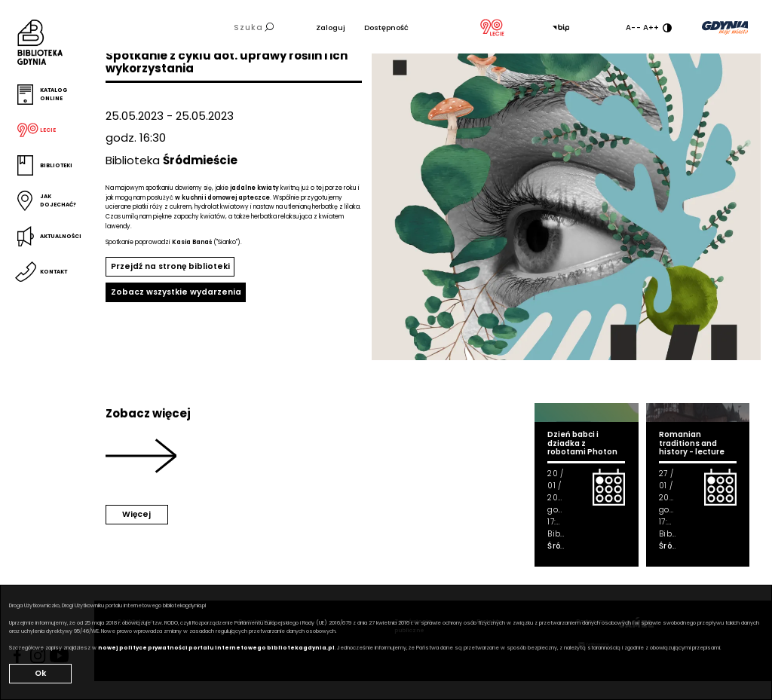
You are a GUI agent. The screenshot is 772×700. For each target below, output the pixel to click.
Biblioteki (56, 165)
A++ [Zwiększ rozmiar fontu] (651, 28)
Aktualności (61, 236)
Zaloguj (331, 28)
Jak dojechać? (58, 200)
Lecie (48, 130)
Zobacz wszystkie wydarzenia (176, 292)
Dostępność (386, 28)
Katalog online (54, 94)
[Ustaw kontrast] (667, 28)
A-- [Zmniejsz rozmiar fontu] (633, 28)
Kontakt (54, 272)
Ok (40, 673)
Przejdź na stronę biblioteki (170, 266)
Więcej (136, 514)
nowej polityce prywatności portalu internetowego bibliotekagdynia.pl (216, 648)
